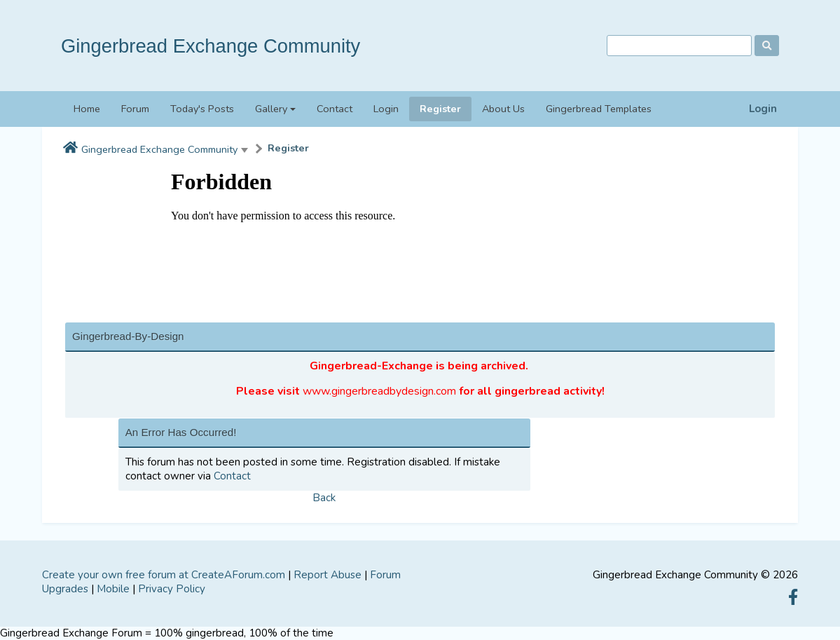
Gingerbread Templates (599, 109)
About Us (503, 109)
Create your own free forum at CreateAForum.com (164, 575)
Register (440, 109)
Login (763, 109)
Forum (135, 109)
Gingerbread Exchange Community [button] (159, 149)
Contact (335, 109)
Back (324, 498)
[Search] (679, 46)
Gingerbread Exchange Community (211, 46)
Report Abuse (328, 575)
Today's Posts (202, 109)
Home (87, 109)
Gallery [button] (271, 109)
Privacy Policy (172, 589)
